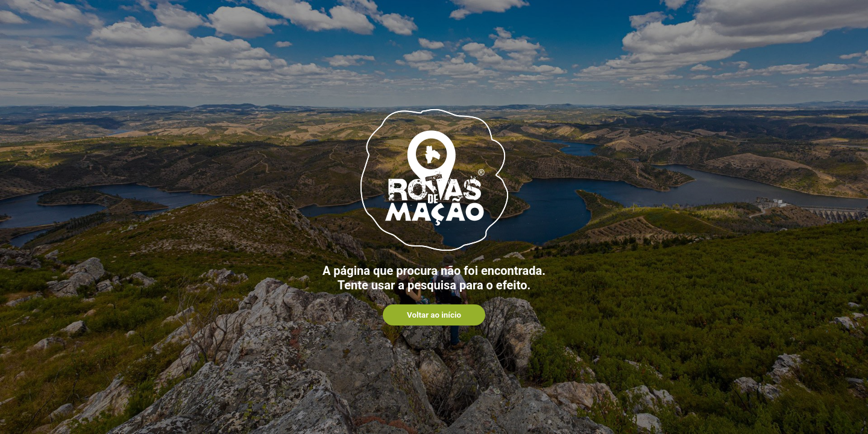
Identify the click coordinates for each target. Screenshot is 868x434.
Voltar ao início (434, 315)
